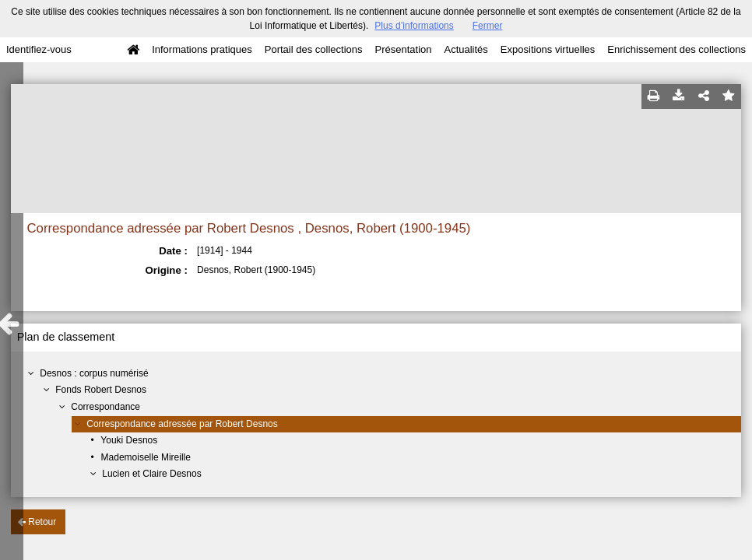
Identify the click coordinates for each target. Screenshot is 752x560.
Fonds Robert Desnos (101, 390)
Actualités (466, 49)
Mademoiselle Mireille (146, 457)
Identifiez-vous (39, 49)
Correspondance (105, 407)
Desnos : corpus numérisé (94, 373)
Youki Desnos (129, 440)
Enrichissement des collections (676, 49)
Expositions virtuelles (548, 49)
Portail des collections (314, 49)
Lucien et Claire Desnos (151, 474)
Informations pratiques (202, 49)
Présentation (403, 49)
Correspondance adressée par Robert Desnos (182, 424)
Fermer (488, 26)
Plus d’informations (414, 26)
